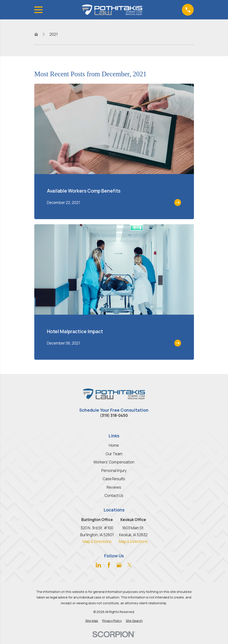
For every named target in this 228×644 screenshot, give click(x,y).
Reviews (114, 487)
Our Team (114, 454)
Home (114, 445)
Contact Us (114, 495)
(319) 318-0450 (114, 415)
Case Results (114, 479)
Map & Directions (97, 541)
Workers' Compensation (114, 462)
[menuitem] (92, 621)
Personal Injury (114, 471)
